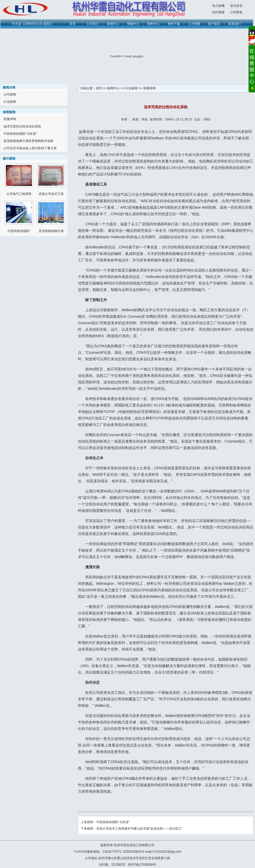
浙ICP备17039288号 (142, 865)
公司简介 (93, 24)
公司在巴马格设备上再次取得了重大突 (30, 148)
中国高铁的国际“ (19, 231)
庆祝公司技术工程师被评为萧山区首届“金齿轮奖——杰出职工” (139, 829)
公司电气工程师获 (19, 194)
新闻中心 (113, 24)
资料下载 (174, 24)
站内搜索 (218, 12)
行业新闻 (10, 102)
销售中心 (153, 24)
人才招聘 (194, 24)
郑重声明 (10, 119)
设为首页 (236, 6)
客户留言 (214, 24)
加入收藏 (218, 6)
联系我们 (234, 24)
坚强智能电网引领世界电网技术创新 (29, 141)
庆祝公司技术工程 (51, 194)
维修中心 (133, 24)
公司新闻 (10, 94)
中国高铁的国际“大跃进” (20, 134)
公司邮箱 (236, 12)
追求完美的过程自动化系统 (22, 126)
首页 (72, 24)
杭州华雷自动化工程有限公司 (134, 845)
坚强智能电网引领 (51, 231)
